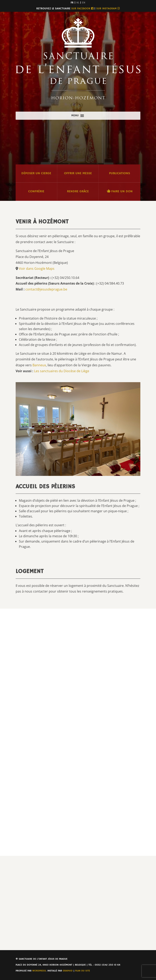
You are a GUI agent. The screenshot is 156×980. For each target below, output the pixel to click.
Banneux (39, 365)
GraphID (68, 971)
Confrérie (36, 191)
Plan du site (83, 971)
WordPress (39, 971)
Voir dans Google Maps (37, 269)
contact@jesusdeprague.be (46, 289)
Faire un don (120, 191)
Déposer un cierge (36, 173)
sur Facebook (82, 9)
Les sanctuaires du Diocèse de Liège (62, 371)
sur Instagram (108, 9)
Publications (120, 173)
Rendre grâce (78, 191)
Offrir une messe (78, 173)
